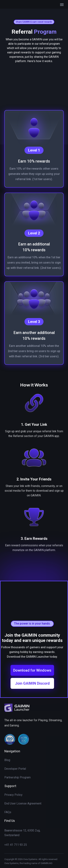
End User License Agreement (23, 804)
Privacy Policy (13, 795)
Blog (7, 760)
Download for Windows (32, 670)
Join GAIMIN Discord (32, 683)
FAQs (8, 812)
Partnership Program (17, 777)
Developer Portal (15, 769)
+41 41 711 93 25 (16, 845)
